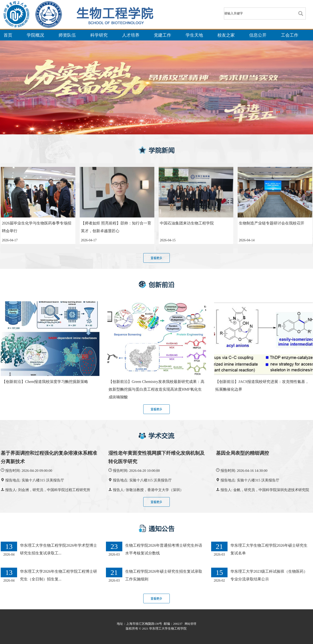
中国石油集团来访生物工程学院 (187, 223)
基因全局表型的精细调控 (242, 453)
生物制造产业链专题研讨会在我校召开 (272, 223)
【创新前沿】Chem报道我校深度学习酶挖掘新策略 (45, 382)
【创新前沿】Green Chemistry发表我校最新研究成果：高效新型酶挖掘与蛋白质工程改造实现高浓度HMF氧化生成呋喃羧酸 (156, 389)
